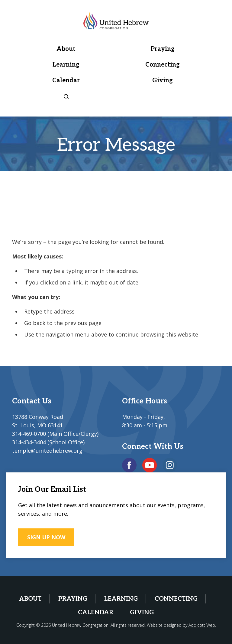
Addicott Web (202, 625)
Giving (163, 80)
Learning (66, 65)
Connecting (163, 65)
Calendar (66, 80)
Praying (163, 49)
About (66, 49)
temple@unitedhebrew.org (47, 451)
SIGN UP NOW (46, 537)
